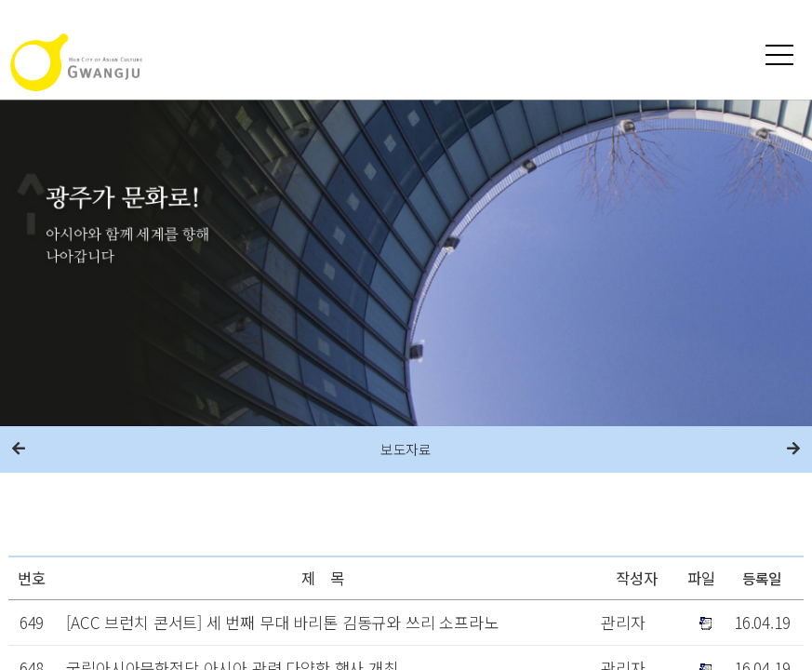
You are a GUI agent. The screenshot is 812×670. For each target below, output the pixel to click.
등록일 (762, 578)
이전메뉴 (19, 449)
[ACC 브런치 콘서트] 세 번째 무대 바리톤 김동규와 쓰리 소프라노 (282, 622)
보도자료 (406, 449)
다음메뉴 (793, 449)
